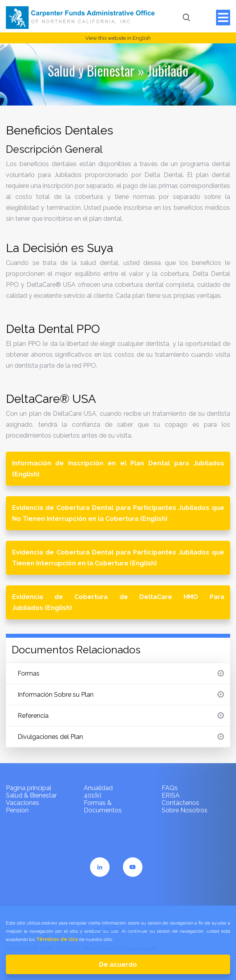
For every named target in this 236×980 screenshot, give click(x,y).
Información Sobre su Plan (121, 695)
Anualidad (98, 788)
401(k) (93, 795)
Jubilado (168, 70)
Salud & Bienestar (31, 795)
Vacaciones (23, 803)
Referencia (121, 716)
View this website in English (118, 38)
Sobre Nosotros (185, 810)
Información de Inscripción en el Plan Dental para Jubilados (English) (118, 469)
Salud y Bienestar (91, 70)
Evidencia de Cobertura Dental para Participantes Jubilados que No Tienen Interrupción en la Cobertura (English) (118, 513)
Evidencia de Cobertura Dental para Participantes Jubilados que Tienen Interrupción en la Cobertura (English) (118, 558)
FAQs (170, 788)
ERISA (171, 795)
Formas (121, 673)
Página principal (29, 788)
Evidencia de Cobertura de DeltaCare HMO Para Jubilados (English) (118, 602)
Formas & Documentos (103, 807)
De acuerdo (118, 965)
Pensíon (17, 810)
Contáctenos (180, 803)
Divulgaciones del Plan (121, 737)
